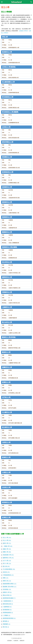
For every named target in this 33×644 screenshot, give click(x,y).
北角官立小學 (6, 127)
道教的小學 (6, 592)
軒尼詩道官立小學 (8, 97)
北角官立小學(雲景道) (9, 67)
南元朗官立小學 (7, 427)
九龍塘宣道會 (7, 601)
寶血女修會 (6, 595)
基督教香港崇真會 (8, 618)
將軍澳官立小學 (7, 502)
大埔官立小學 (6, 472)
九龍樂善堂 (6, 607)
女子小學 (6, 561)
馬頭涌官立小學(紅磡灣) (10, 247)
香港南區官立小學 (8, 172)
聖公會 (5, 566)
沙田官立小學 (6, 487)
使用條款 (10, 641)
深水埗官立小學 (7, 262)
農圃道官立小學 (7, 232)
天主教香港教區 (8, 569)
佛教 (4, 578)
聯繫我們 (22, 641)
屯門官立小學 (6, 397)
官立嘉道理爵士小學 (8, 82)
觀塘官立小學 (6, 352)
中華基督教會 (7, 575)
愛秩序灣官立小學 (8, 142)
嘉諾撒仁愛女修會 (8, 587)
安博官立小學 (6, 517)
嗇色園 (5, 621)
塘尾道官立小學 (7, 202)
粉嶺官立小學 (6, 457)
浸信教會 (6, 589)
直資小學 (6, 543)
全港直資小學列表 (23, 31)
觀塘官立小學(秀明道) (9, 337)
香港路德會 (6, 610)
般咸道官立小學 (7, 52)
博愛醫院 (6, 624)
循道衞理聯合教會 (8, 584)
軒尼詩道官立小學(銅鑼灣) (10, 112)
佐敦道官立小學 (7, 187)
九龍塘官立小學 (7, 307)
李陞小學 (5, 37)
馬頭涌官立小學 (7, 217)
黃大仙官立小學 (7, 322)
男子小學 (6, 564)
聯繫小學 (6, 552)
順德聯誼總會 (7, 613)
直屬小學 (6, 549)
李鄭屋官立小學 (7, 292)
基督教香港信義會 (8, 598)
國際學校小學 (7, 558)
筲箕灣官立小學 (7, 157)
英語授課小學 (7, 555)
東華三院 (6, 581)
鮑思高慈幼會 (7, 604)
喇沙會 (5, 627)
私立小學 (6, 540)
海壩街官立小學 (7, 367)
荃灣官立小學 (6, 382)
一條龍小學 (6, 546)
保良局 (5, 572)
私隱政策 (16, 641)
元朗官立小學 (6, 442)
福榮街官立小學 (7, 277)
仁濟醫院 (6, 616)
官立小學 (6, 538)
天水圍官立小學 (7, 412)
